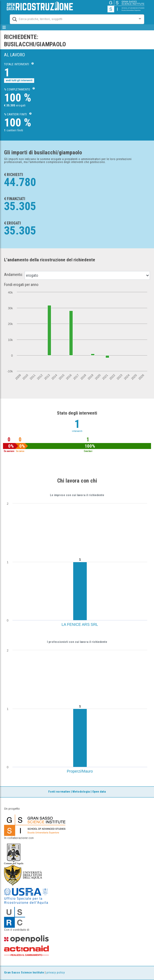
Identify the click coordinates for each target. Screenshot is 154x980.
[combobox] (72, 19)
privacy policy (56, 973)
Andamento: (14, 275)
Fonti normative (59, 792)
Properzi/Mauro (80, 771)
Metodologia (81, 792)
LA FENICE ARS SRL (80, 624)
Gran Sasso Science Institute (24, 973)
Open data (99, 792)
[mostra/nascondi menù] (4, 27)
